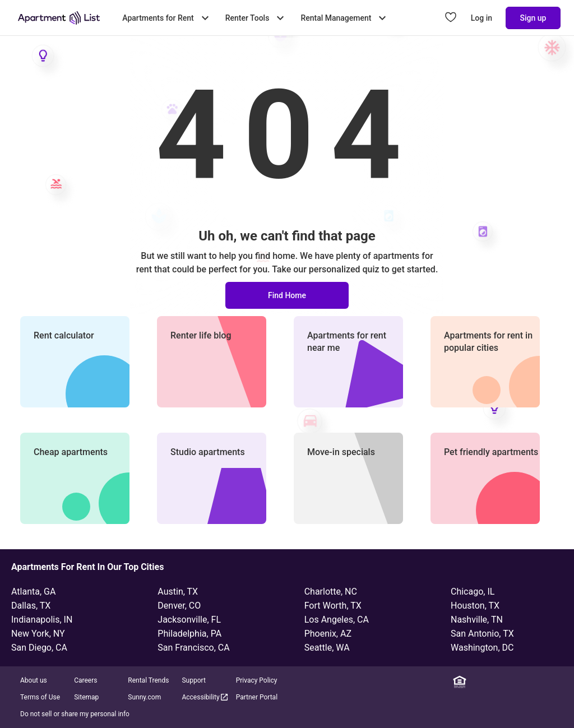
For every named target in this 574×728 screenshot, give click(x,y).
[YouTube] (542, 682)
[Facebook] (493, 682)
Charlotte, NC (331, 592)
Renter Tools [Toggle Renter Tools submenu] (256, 18)
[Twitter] (525, 682)
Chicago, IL (473, 592)
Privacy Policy (257, 680)
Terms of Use (40, 697)
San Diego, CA (39, 648)
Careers (85, 680)
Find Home (287, 295)
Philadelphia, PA (189, 634)
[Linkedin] (476, 682)
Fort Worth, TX (333, 606)
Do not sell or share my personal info (75, 714)
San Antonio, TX (482, 634)
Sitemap (86, 697)
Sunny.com (144, 697)
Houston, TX (475, 606)
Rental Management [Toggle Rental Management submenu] (345, 18)
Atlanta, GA (33, 592)
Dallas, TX (31, 606)
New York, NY (38, 634)
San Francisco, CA (193, 648)
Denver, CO (179, 606)
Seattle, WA (327, 648)
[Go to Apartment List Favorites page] (451, 18)
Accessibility (205, 697)
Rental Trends (148, 680)
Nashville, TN (477, 620)
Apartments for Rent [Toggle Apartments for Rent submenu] (167, 18)
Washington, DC (482, 648)
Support (193, 680)
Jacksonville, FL (189, 620)
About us (34, 680)
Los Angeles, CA (337, 620)
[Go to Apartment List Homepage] (59, 18)
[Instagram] (509, 682)
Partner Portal (257, 697)
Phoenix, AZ (328, 634)
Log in (482, 18)
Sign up (533, 18)
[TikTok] (558, 682)
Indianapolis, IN (42, 620)
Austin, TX (178, 592)
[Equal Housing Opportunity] (460, 682)
